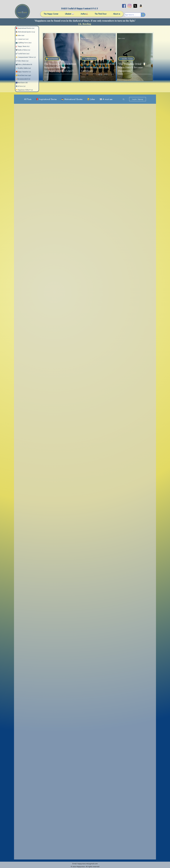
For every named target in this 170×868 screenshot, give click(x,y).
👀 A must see (106, 99)
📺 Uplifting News (89, 59)
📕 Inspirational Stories (46, 99)
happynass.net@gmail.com (88, 864)
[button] (124, 99)
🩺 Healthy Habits (126, 59)
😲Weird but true (52, 59)
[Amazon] (141, 6)
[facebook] (124, 6)
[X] (135, 6)
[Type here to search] (130, 15)
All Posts (28, 99)
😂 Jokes (91, 99)
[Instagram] (130, 6)
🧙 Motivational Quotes (72, 99)
